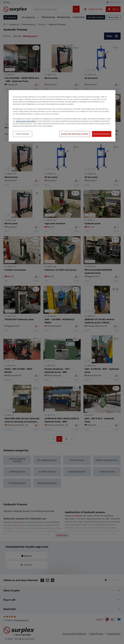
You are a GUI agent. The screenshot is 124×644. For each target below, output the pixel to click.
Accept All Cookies (102, 134)
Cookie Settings (22, 134)
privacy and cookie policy (26, 121)
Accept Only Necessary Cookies (75, 134)
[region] (62, 116)
